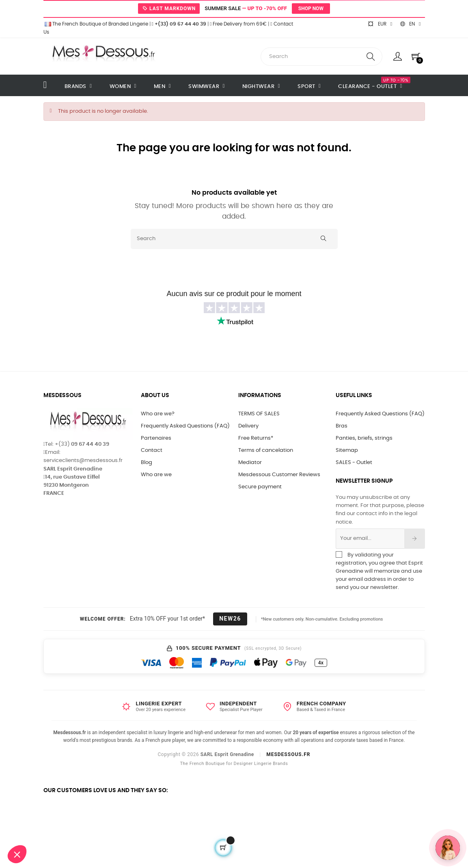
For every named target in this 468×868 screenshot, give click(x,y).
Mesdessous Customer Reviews (279, 475)
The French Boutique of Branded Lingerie (96, 24)
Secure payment (260, 487)
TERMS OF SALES (259, 414)
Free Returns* (256, 438)
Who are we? (158, 414)
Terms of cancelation (266, 450)
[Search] (234, 239)
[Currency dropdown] (380, 24)
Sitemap (347, 450)
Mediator (250, 463)
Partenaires (156, 438)
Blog (147, 463)
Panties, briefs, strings (364, 438)
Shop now (311, 9)
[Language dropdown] (410, 24)
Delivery (248, 426)
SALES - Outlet (354, 463)
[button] (17, 854)
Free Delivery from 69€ (238, 24)
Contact (152, 450)
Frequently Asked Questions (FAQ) (185, 426)
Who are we (156, 475)
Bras (342, 426)
